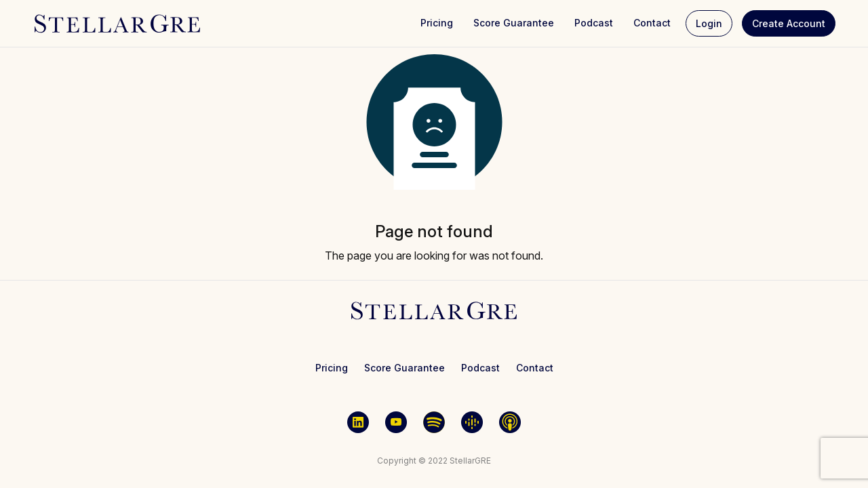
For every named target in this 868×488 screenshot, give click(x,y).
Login (709, 23)
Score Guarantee (514, 23)
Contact (652, 23)
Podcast (594, 23)
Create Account (789, 23)
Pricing (437, 23)
